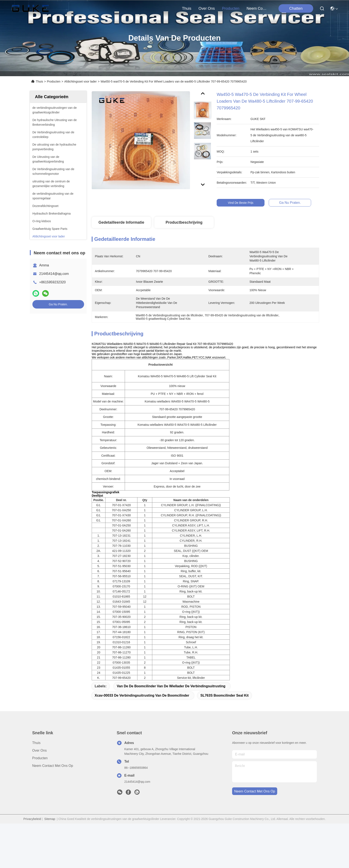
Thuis (187, 8)
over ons (207, 8)
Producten (54, 81)
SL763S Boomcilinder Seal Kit (224, 740)
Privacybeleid (32, 863)
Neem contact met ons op (53, 810)
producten (231, 8)
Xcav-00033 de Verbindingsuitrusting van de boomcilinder (142, 740)
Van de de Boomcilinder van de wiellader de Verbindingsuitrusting (171, 731)
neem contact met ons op (257, 8)
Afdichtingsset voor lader (80, 81)
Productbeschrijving (184, 222)
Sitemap (50, 863)
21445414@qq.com (54, 274)
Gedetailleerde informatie (121, 222)
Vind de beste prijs (244, 203)
